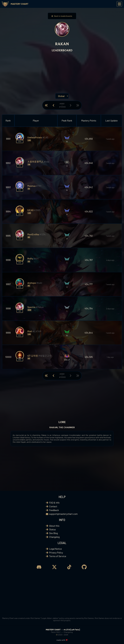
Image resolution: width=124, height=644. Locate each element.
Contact (53, 506)
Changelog (54, 537)
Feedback (54, 510)
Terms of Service (58, 556)
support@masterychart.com (63, 514)
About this (54, 526)
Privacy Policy (56, 553)
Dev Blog (53, 533)
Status (52, 529)
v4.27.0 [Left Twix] (72, 630)
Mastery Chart (19, 4)
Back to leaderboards (62, 16)
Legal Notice (55, 549)
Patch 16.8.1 (56, 632)
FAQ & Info (54, 503)
